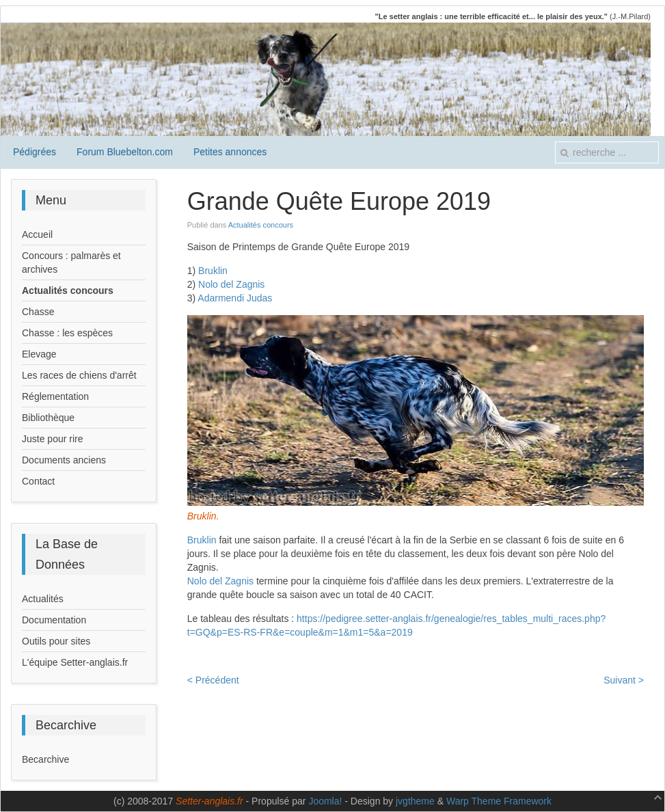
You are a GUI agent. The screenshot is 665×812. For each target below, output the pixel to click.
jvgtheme (415, 801)
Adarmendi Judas (235, 298)
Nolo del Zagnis (231, 284)
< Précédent (213, 680)
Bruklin (213, 271)
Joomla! (325, 801)
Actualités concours (261, 225)
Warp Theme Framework (499, 801)
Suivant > (624, 680)
